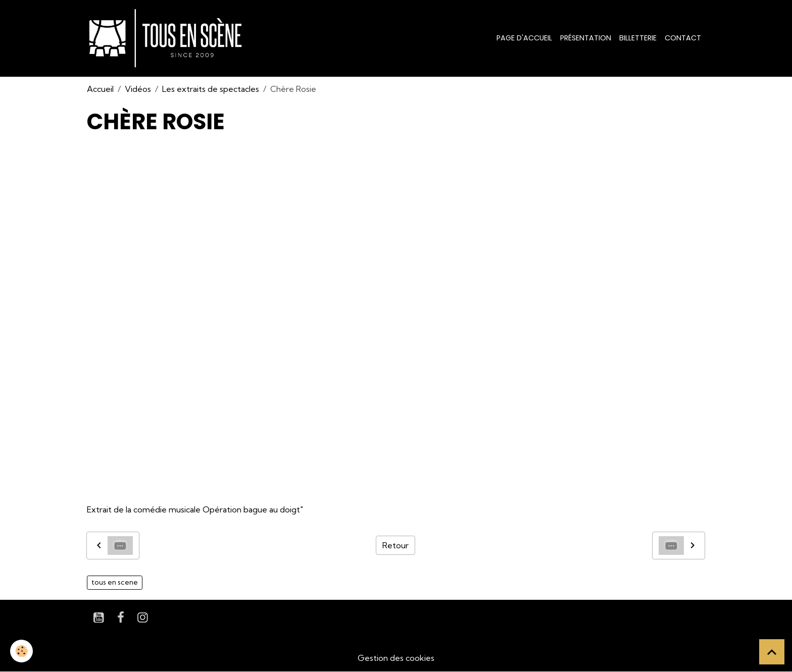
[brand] (167, 38)
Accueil (100, 89)
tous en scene (115, 582)
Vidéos (138, 89)
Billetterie (638, 38)
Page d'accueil (524, 38)
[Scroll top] (772, 652)
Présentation (586, 38)
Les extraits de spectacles (211, 89)
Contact (683, 38)
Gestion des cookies (396, 658)
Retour (395, 545)
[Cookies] (21, 651)
